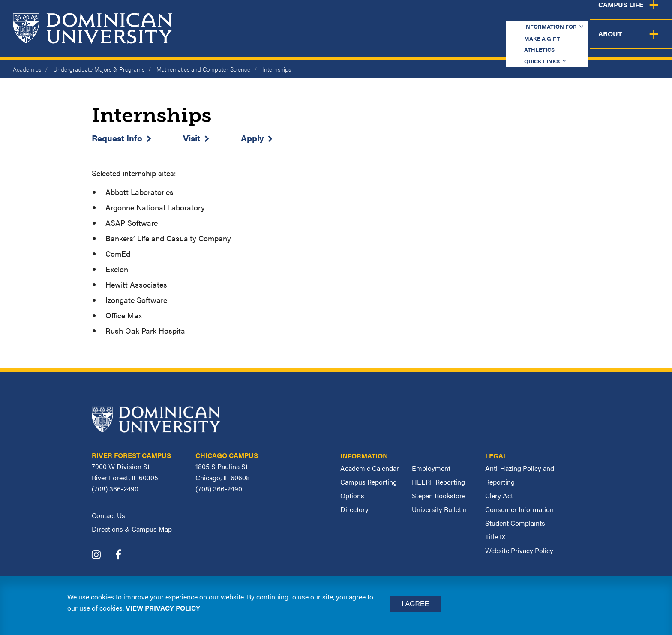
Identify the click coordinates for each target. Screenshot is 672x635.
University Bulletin (439, 509)
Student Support (507, 40)
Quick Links (550, 15)
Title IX (495, 537)
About (647, 40)
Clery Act (499, 496)
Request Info (117, 138)
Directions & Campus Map (132, 529)
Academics (342, 40)
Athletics (492, 15)
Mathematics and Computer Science (203, 69)
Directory (354, 509)
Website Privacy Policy (519, 550)
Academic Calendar (370, 468)
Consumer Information (519, 509)
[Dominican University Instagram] (103, 556)
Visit (192, 138)
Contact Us (108, 515)
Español (615, 15)
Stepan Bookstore (439, 496)
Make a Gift (433, 15)
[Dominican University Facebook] (125, 556)
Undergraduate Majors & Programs (99, 69)
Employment (431, 468)
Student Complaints (515, 523)
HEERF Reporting (438, 482)
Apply (252, 138)
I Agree (415, 604)
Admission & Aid (418, 40)
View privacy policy (163, 608)
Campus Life (587, 40)
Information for (356, 15)
